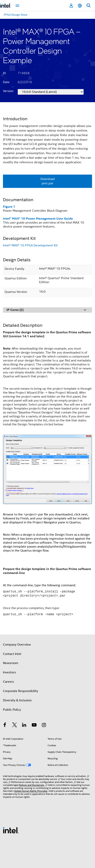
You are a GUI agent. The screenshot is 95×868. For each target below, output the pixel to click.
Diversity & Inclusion (17, 700)
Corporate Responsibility (21, 691)
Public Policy (12, 710)
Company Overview (17, 645)
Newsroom (11, 663)
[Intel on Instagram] (44, 726)
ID (4, 73)
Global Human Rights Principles (31, 791)
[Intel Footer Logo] (11, 830)
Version (8, 91)
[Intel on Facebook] (5, 726)
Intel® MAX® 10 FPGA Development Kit (30, 245)
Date (6, 82)
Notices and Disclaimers (32, 785)
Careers (8, 682)
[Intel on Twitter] (15, 726)
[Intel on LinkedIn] (24, 726)
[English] (80, 6)
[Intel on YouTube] (34, 726)
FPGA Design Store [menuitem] (16, 15)
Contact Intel (12, 654)
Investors (9, 672)
